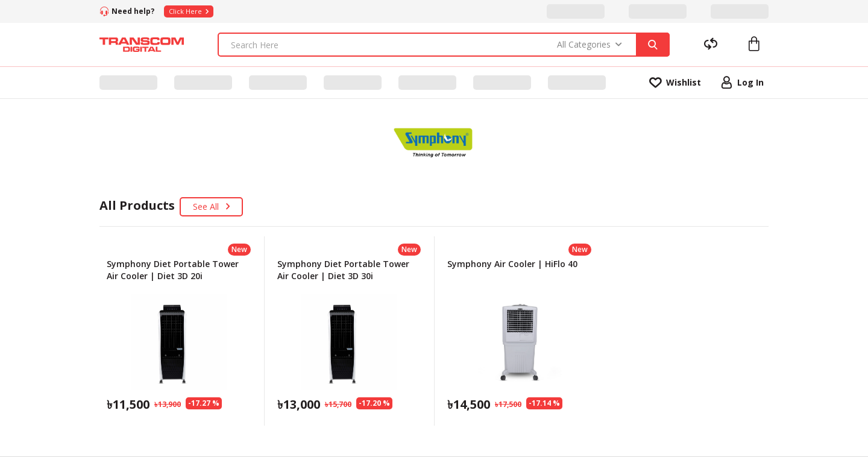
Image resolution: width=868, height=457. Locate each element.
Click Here (189, 11)
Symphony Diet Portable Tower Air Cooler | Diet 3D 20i (173, 270)
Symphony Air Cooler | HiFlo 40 (512, 264)
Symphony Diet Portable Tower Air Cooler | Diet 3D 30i (343, 270)
